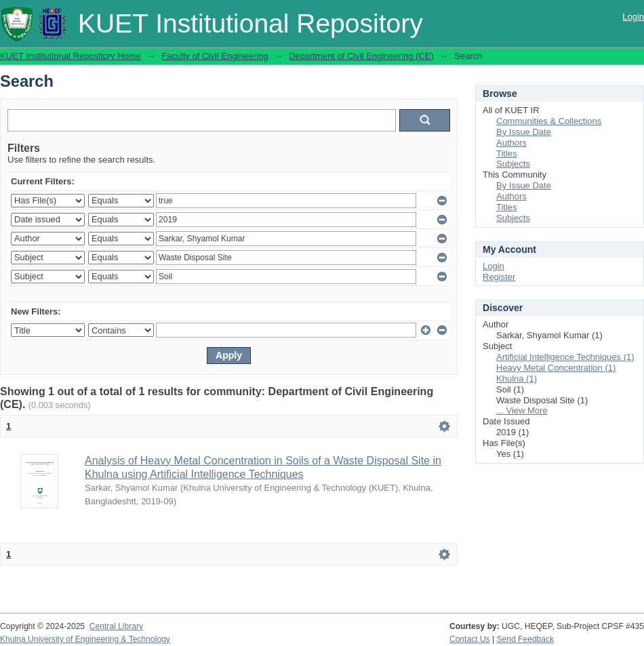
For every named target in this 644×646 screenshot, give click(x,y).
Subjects (513, 164)
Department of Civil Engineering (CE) (361, 56)
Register (499, 277)
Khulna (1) (517, 379)
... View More (522, 410)
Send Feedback (526, 639)
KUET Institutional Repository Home (71, 56)
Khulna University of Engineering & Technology (85, 639)
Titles (507, 154)
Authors (511, 143)
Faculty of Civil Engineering (215, 56)
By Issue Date (524, 132)
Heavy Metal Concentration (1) (556, 368)
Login (633, 17)
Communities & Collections (549, 121)
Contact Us (470, 639)
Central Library (116, 626)
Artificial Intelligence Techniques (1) (565, 357)
